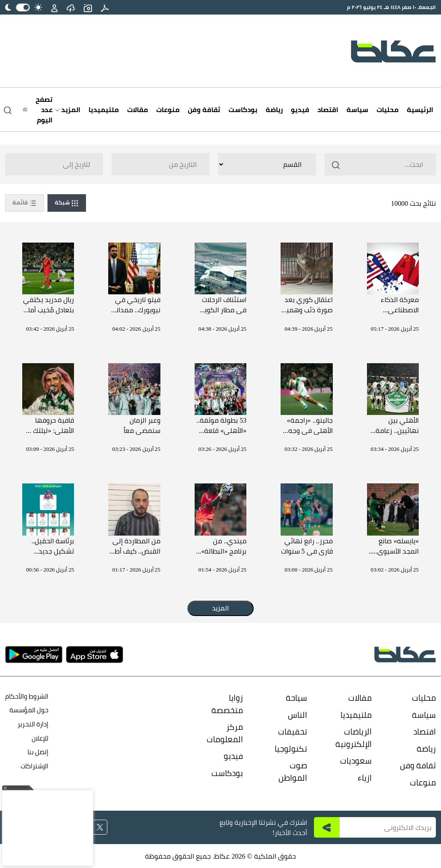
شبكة (67, 203)
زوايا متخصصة (227, 704)
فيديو (300, 110)
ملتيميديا (104, 110)
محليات (388, 110)
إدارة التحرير (32, 724)
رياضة (274, 110)
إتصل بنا (38, 752)
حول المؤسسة (29, 710)
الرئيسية (420, 110)
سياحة (296, 698)
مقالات (138, 110)
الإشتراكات (34, 766)
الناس (297, 715)
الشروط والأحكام (27, 696)
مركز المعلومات (225, 733)
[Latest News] (38, 110)
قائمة (25, 203)
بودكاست (243, 110)
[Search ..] (380, 164)
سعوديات (356, 761)
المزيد (68, 110)
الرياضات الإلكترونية (354, 738)
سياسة (357, 110)
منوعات (168, 110)
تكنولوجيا (291, 749)
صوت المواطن (293, 772)
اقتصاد (328, 110)
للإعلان (40, 738)
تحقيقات (293, 732)
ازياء (365, 778)
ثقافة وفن (204, 110)
